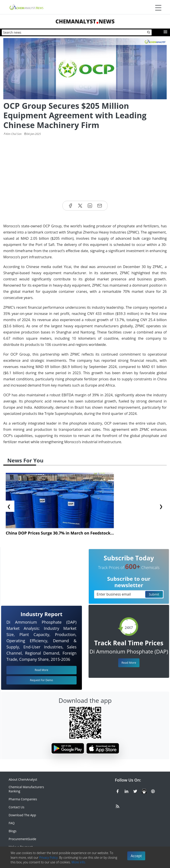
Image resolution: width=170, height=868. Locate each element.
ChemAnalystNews (85, 21)
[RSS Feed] (118, 806)
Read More (129, 663)
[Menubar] (158, 8)
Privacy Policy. (49, 857)
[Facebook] (118, 791)
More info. (79, 862)
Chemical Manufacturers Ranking (26, 789)
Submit (154, 594)
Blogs (13, 831)
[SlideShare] (144, 791)
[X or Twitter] (135, 791)
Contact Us (16, 807)
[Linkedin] (126, 791)
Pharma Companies (23, 799)
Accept (136, 856)
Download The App (22, 815)
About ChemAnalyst (23, 779)
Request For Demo (41, 680)
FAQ (12, 823)
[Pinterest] (153, 791)
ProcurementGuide (22, 839)
